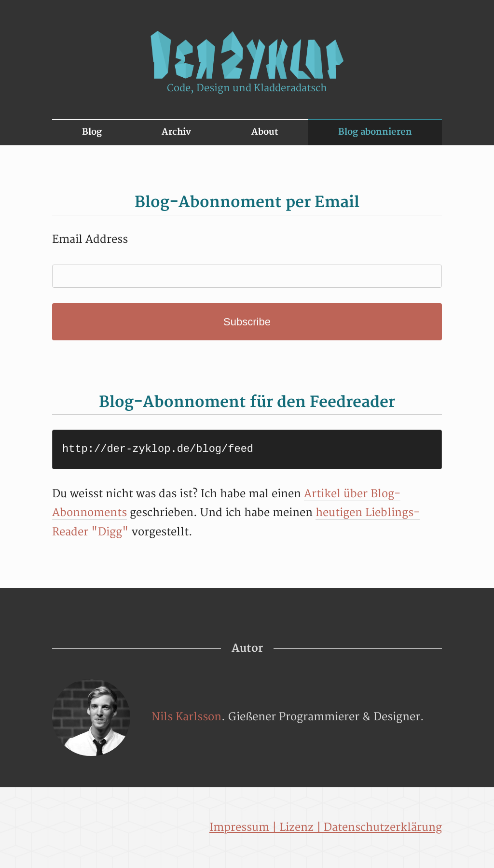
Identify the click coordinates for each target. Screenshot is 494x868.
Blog (92, 132)
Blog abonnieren (375, 132)
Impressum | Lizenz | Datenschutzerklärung (326, 827)
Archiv (176, 132)
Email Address (90, 239)
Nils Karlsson (186, 717)
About (265, 132)
